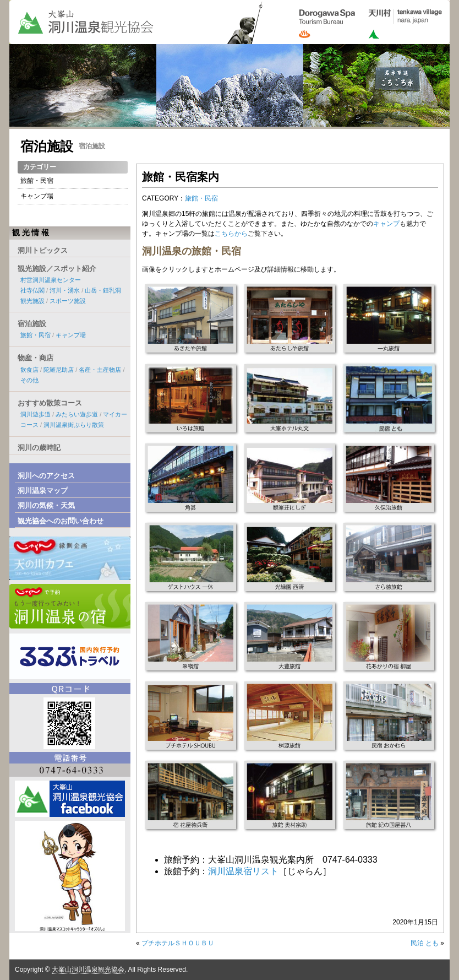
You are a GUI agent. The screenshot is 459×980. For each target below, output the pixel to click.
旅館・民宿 (201, 198)
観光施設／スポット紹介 (57, 269)
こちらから (231, 234)
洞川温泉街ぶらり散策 (74, 425)
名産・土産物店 (100, 370)
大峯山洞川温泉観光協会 (88, 970)
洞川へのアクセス (46, 476)
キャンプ (386, 224)
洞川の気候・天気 (46, 505)
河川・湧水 (65, 290)
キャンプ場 (37, 196)
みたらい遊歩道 (77, 414)
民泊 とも (425, 943)
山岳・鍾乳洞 (103, 290)
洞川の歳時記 (39, 448)
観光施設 (32, 301)
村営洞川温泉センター (51, 280)
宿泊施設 (47, 146)
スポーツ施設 (68, 301)
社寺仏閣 (32, 290)
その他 (29, 380)
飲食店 (29, 370)
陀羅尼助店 (59, 370)
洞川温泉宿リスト (243, 871)
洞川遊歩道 (35, 414)
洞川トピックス (43, 250)
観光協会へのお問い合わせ (61, 521)
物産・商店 (35, 358)
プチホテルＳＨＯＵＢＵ (178, 943)
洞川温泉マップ (43, 491)
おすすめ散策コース (50, 403)
